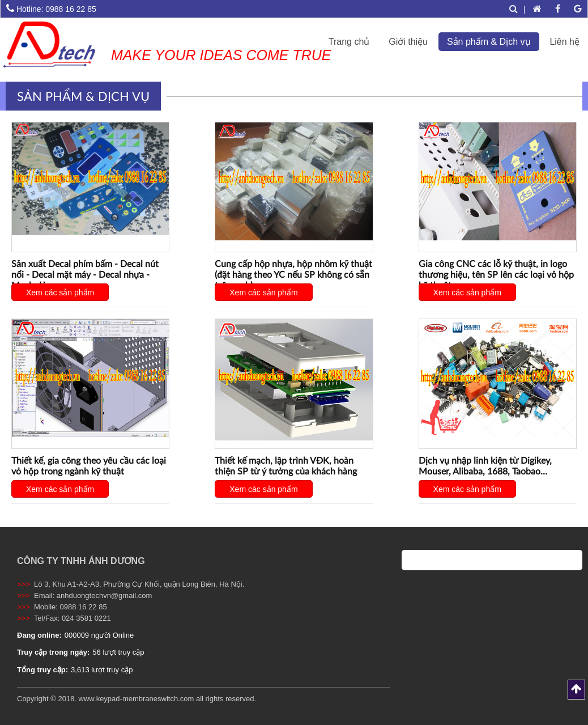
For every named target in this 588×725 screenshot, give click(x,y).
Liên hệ (564, 42)
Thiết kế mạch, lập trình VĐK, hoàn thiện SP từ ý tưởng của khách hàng (286, 465)
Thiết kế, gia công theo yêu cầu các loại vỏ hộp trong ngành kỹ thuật (89, 465)
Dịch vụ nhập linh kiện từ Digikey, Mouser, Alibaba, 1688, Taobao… (485, 465)
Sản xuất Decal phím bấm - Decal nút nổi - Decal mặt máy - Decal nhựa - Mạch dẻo (85, 274)
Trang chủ (349, 42)
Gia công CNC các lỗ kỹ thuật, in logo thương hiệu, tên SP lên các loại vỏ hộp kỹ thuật (496, 274)
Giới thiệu (408, 42)
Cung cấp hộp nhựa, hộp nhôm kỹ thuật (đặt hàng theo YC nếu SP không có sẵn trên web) (293, 274)
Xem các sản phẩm (60, 292)
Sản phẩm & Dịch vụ (489, 42)
